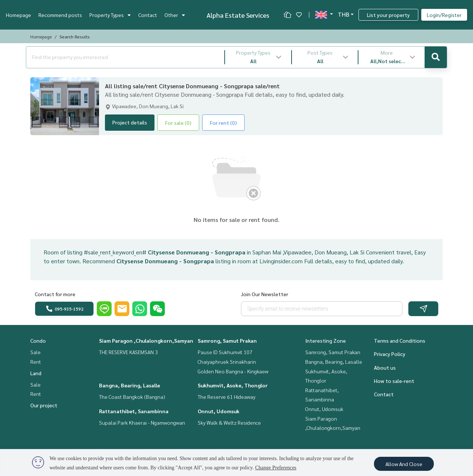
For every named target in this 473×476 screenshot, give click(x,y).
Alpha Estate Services (238, 15)
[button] (258, 57)
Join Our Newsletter (265, 294)
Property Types (110, 15)
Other (175, 15)
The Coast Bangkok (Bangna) (132, 397)
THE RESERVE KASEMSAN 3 (128, 352)
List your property (388, 15)
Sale (35, 352)
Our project (44, 405)
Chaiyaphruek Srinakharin (227, 362)
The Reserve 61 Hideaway (227, 397)
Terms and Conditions (400, 340)
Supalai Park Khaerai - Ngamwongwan (142, 422)
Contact (148, 15)
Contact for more (55, 294)
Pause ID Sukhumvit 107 (225, 352)
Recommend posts (60, 15)
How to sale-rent (394, 381)
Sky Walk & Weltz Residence (229, 422)
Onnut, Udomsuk (219, 411)
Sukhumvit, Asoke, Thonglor (233, 385)
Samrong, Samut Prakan (227, 340)
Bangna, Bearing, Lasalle (130, 385)
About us (385, 367)
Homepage (18, 15)
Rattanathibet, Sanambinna (134, 411)
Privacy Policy (390, 354)
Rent (36, 362)
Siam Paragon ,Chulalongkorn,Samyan (146, 340)
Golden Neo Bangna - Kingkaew (233, 371)
